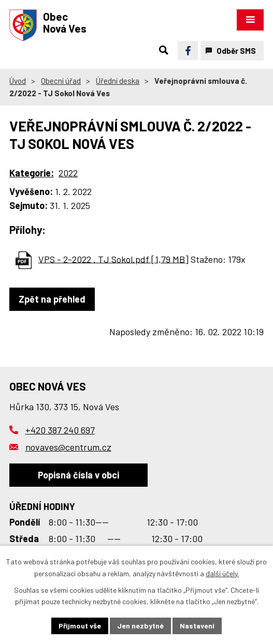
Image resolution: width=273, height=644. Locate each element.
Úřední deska (118, 81)
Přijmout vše (80, 626)
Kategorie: (32, 173)
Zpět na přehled (52, 299)
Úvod (18, 81)
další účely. (222, 573)
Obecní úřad (61, 81)
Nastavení (197, 626)
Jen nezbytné (140, 626)
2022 (68, 173)
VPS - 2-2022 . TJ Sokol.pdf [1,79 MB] (113, 259)
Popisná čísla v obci (78, 475)
